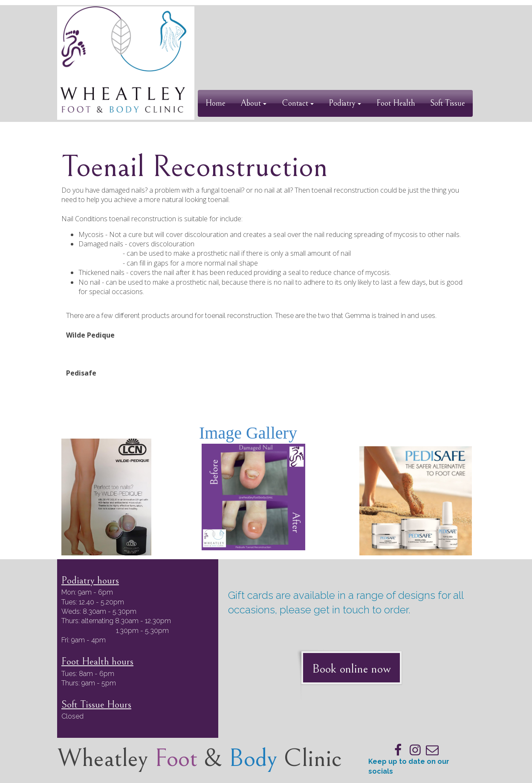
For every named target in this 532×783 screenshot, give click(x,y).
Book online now (351, 669)
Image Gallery (248, 433)
